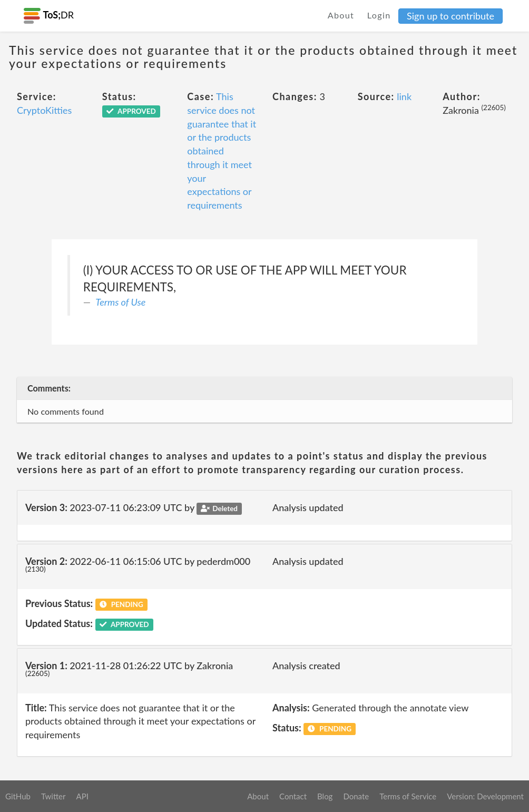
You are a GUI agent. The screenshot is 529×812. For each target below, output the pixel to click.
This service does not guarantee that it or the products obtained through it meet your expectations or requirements (222, 151)
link (404, 96)
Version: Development (485, 796)
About (341, 15)
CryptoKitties (44, 110)
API (82, 796)
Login (379, 15)
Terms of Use (120, 302)
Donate (356, 796)
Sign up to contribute (450, 16)
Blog (325, 796)
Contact (293, 796)
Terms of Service (408, 796)
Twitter (53, 796)
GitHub (18, 796)
